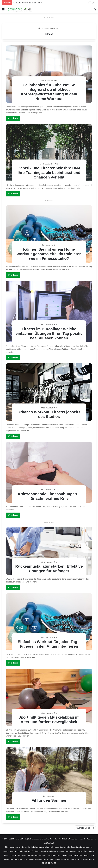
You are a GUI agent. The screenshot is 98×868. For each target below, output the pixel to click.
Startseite (45, 29)
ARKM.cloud (49, 843)
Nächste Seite (85, 828)
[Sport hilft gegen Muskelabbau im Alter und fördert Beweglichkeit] (49, 697)
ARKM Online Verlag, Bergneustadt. (72, 839)
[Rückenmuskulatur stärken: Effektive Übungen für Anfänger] (49, 551)
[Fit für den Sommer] (49, 776)
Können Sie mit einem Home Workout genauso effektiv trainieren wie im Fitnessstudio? (49, 254)
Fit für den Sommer (49, 800)
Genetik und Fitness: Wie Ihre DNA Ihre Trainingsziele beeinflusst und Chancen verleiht (49, 173)
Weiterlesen (13, 118)
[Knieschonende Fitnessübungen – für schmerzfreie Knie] (49, 472)
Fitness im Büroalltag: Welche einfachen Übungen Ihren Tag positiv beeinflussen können (49, 333)
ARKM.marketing (49, 17)
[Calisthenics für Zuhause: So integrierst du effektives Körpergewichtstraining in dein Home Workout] (49, 74)
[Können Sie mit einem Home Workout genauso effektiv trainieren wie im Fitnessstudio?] (49, 234)
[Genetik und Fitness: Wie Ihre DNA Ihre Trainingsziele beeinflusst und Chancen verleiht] (49, 153)
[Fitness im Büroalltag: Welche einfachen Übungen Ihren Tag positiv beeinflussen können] (49, 311)
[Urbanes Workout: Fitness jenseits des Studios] (49, 392)
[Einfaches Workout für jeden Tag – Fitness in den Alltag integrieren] (49, 622)
